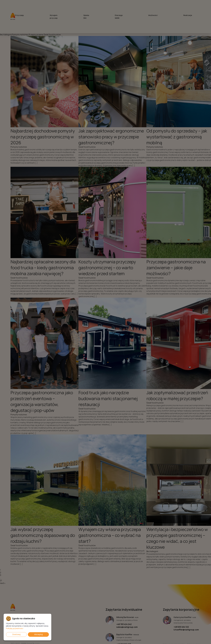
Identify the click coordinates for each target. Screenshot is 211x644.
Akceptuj (38, 634)
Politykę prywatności (15, 628)
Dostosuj (16, 634)
